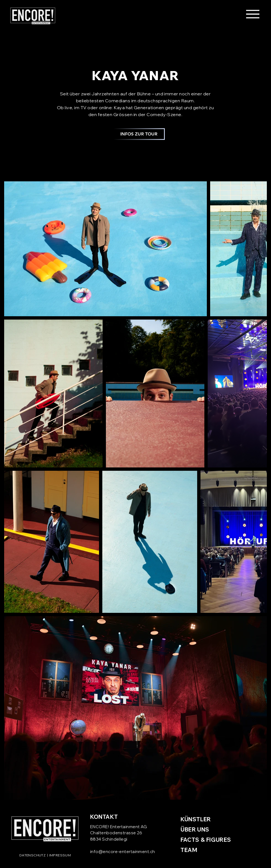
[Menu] (253, 14)
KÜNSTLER (196, 819)
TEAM (189, 850)
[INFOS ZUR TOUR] (139, 134)
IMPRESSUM (60, 855)
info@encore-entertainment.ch (123, 852)
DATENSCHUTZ (32, 855)
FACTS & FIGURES (206, 840)
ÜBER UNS (195, 829)
